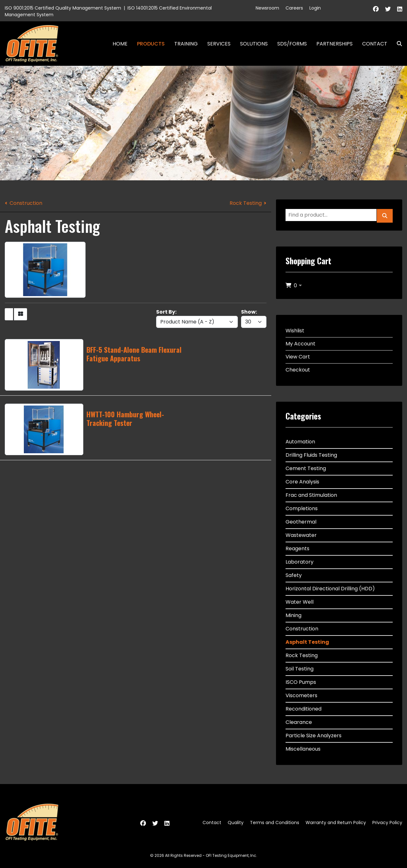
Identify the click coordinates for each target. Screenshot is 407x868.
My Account (300, 344)
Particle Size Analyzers (314, 736)
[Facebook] (376, 9)
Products (151, 44)
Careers (294, 8)
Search (397, 44)
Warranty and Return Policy (336, 823)
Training (186, 44)
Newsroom (267, 8)
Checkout (298, 370)
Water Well (300, 602)
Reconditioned (304, 709)
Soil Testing (300, 669)
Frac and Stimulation (311, 495)
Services (219, 44)
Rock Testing (246, 203)
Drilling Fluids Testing (311, 455)
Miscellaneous (303, 749)
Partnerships (335, 44)
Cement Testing (306, 468)
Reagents (297, 549)
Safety (294, 575)
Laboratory (300, 562)
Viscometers (301, 695)
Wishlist (295, 331)
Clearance (299, 722)
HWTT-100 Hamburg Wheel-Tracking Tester (125, 418)
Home (120, 44)
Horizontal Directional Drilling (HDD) (330, 589)
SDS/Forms (292, 44)
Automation (300, 442)
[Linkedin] (400, 9)
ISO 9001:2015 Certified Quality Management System (63, 8)
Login (315, 8)
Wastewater (301, 535)
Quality (236, 823)
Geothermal (301, 522)
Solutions (254, 44)
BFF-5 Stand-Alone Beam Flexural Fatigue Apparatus (134, 354)
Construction (26, 203)
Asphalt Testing (307, 642)
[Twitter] (388, 9)
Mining (293, 615)
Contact (375, 44)
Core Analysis (302, 482)
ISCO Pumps (301, 682)
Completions (302, 508)
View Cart (298, 357)
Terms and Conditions (275, 823)
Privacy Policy (387, 823)
